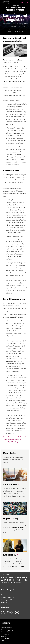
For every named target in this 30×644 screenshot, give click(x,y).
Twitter (12, 612)
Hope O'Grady (11, 519)
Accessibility (5, 632)
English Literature (7, 597)
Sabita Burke (10, 485)
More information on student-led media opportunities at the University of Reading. (14, 440)
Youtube (17, 612)
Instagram (8, 612)
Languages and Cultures (9, 600)
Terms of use (5, 638)
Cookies (4, 636)
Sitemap (4, 641)
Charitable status (7, 628)
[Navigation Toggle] (22, 3)
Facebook (3, 612)
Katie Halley (10, 555)
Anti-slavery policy (7, 630)
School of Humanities (14, 582)
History (4, 603)
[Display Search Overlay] (27, 2)
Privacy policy (5, 634)
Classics (4, 595)
